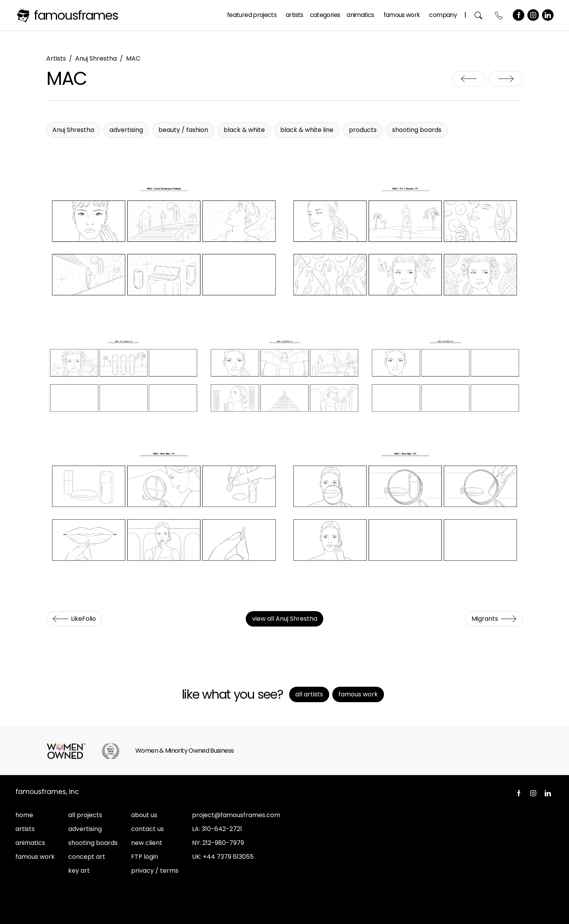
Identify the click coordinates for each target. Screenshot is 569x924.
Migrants (506, 79)
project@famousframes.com (236, 815)
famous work (35, 857)
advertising (85, 829)
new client (147, 843)
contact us (147, 829)
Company (443, 15)
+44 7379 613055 (228, 857)
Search (479, 15)
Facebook (518, 15)
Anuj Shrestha (96, 58)
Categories (325, 15)
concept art (87, 857)
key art (79, 871)
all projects (85, 815)
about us (144, 815)
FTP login (145, 857)
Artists (295, 15)
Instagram (533, 15)
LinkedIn (548, 15)
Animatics (360, 15)
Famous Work (402, 15)
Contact (499, 15)
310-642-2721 (222, 829)
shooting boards (93, 843)
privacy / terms (155, 871)
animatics (30, 843)
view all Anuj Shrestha (285, 619)
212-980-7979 (223, 843)
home (24, 815)
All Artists (309, 694)
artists (25, 829)
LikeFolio (469, 79)
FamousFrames (76, 15)
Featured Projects (252, 15)
